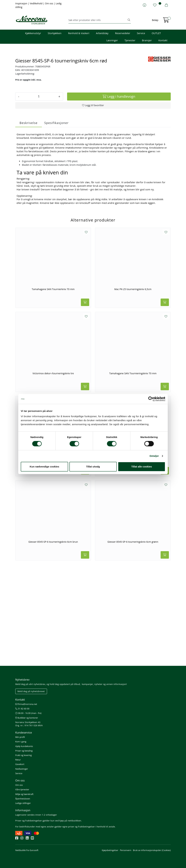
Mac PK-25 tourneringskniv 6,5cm (133, 387)
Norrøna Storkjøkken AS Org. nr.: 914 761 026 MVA (29, 724)
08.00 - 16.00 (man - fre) (28, 713)
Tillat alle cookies (142, 467)
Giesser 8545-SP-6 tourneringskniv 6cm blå (133, 555)
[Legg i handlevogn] (119, 194)
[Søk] (98, 20)
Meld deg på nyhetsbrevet (31, 691)
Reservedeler (123, 33)
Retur (18, 760)
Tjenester (130, 40)
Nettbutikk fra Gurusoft (27, 850)
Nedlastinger (22, 769)
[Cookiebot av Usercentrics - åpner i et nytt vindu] (151, 399)
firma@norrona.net (26, 704)
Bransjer (147, 40)
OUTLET (156, 33)
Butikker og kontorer (27, 718)
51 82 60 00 (22, 709)
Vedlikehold (36, 3)
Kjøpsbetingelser (110, 850)
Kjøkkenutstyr (33, 33)
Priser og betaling (24, 751)
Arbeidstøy (102, 33)
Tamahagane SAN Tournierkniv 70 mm (53, 387)
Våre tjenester (22, 789)
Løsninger (112, 40)
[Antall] (39, 194)
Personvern (126, 850)
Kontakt (163, 40)
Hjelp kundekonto (24, 746)
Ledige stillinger (23, 803)
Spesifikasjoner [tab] (56, 220)
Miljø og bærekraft (24, 794)
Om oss (49, 3)
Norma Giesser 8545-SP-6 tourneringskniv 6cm (53, 555)
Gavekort (20, 764)
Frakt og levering (23, 755)
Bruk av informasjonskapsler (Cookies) (152, 850)
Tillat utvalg (93, 467)
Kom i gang (21, 742)
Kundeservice (24, 733)
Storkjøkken (55, 33)
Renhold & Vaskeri (79, 33)
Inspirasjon (22, 3)
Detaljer (154, 456)
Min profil (20, 737)
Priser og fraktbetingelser (29, 821)
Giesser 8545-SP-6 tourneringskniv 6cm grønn (133, 639)
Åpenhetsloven (23, 799)
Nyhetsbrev (22, 680)
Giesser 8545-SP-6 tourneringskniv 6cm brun (53, 639)
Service (141, 33)
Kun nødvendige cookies (45, 467)
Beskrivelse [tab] (29, 220)
